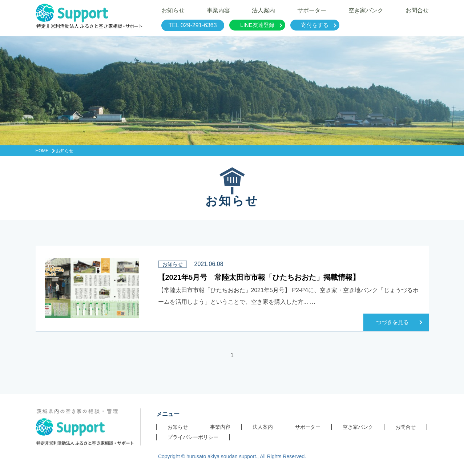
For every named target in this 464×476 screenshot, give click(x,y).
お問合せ (406, 427)
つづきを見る (392, 322)
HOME (42, 151)
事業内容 (220, 427)
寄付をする (315, 25)
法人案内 (263, 427)
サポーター (308, 427)
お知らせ (178, 427)
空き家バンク (358, 427)
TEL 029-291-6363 (193, 25)
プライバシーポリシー (193, 437)
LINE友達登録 (257, 25)
